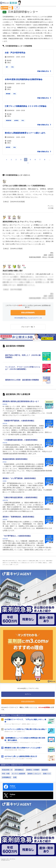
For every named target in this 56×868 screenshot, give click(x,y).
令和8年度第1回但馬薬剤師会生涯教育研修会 (24, 79)
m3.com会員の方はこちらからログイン (28, 318)
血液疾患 (16, 120)
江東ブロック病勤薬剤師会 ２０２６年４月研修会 (26, 106)
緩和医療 (8, 147)
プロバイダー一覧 (28, 327)
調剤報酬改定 (19, 770)
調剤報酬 (8, 94)
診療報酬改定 (6, 777)
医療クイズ (47, 774)
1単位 (12, 67)
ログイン (17, 8)
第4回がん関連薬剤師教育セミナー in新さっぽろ (25, 133)
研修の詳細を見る (44, 71)
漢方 (7, 67)
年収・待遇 (6, 774)
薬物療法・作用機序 (33, 770)
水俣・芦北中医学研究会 (15, 53)
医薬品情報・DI (7, 770)
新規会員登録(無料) (28, 313)
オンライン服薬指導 (18, 774)
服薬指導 (45, 770)
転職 (15, 777)
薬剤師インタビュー (34, 774)
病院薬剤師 (9, 120)
